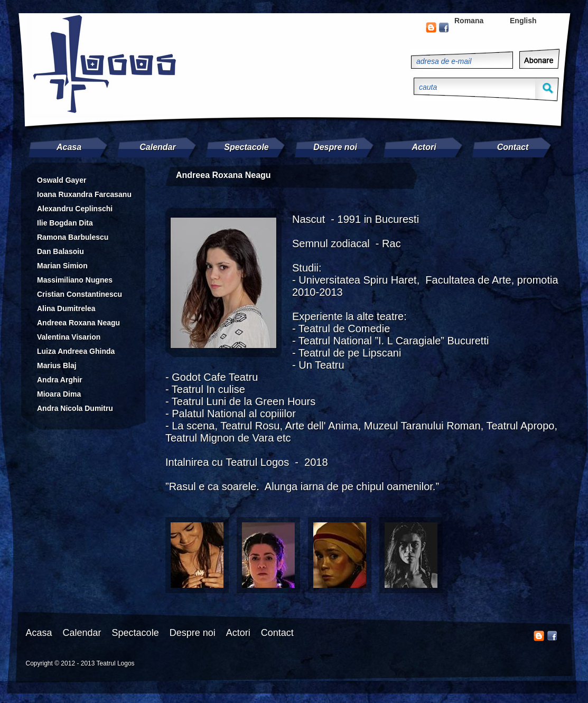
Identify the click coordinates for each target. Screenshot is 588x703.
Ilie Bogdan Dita (65, 223)
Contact (513, 147)
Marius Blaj (57, 365)
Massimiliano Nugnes (75, 280)
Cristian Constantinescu (80, 294)
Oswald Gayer (62, 180)
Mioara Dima (59, 394)
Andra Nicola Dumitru (75, 408)
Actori (424, 147)
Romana (469, 21)
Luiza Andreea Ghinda (76, 351)
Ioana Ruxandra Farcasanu (84, 194)
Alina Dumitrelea (66, 308)
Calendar (157, 147)
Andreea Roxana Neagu (78, 323)
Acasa (69, 147)
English (523, 21)
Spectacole (246, 147)
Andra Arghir (60, 380)
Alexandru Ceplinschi (75, 209)
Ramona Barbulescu (73, 237)
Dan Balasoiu (60, 251)
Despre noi (335, 147)
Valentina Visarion (69, 337)
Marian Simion (62, 266)
